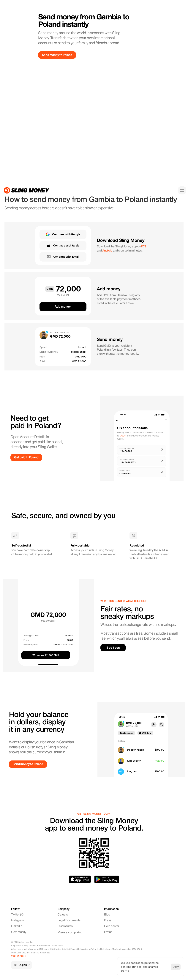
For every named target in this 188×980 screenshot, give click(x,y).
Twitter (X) (17, 915)
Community (19, 932)
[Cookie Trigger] (18, 956)
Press (108, 921)
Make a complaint (70, 933)
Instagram (18, 921)
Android (107, 251)
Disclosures (65, 926)
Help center (112, 926)
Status (108, 932)
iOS (144, 247)
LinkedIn (17, 926)
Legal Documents (69, 921)
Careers (63, 915)
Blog (107, 915)
